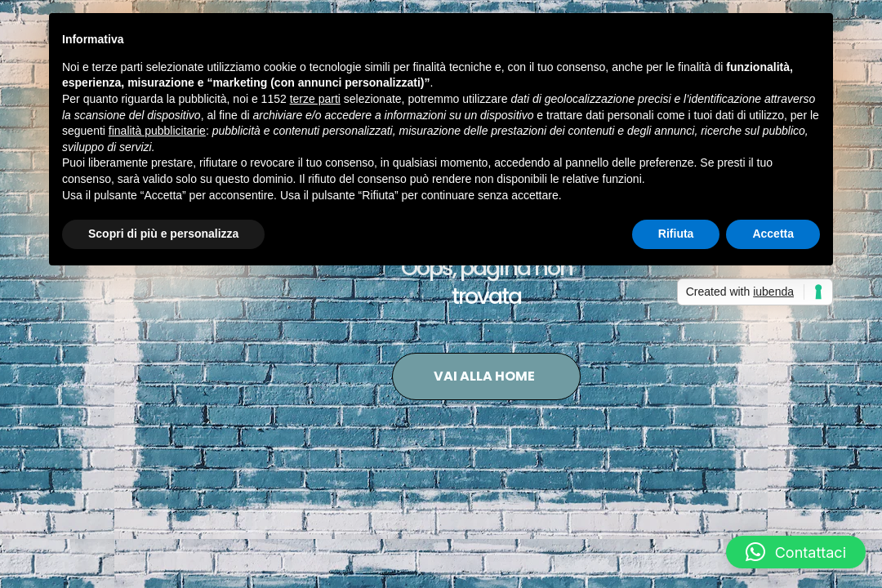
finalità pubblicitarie (157, 131)
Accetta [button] (773, 234)
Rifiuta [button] (676, 234)
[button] (796, 552)
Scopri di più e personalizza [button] (163, 234)
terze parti (315, 99)
